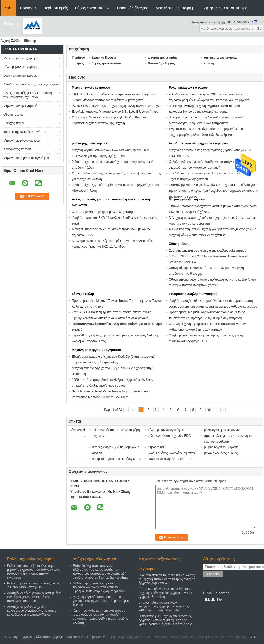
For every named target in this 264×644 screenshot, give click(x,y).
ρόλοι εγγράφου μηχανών (222, 430)
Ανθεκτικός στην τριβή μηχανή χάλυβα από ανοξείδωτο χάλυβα (213, 229)
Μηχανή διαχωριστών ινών (22, 141)
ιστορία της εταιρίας (163, 58)
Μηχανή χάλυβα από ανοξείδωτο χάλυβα (197, 235)
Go (259, 28)
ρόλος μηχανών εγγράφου (166, 430)
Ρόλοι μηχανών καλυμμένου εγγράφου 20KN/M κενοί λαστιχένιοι (34, 585)
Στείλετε (213, 574)
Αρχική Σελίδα (10, 41)
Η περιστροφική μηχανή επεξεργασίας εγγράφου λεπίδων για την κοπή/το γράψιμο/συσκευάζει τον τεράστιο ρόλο (166, 620)
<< (134, 410)
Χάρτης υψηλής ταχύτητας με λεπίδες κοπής (103, 212)
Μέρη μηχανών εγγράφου (21, 58)
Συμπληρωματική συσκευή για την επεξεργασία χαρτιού (207, 251)
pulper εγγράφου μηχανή (221, 447)
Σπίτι (8, 8)
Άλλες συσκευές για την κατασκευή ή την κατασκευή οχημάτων (29, 95)
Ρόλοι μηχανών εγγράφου (21, 67)
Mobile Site (212, 600)
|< (126, 410)
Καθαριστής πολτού (17, 149)
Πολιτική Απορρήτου (19, 637)
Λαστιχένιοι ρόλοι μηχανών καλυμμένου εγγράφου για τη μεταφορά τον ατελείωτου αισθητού (35, 597)
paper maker (157, 447)
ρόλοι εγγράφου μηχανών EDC (169, 436)
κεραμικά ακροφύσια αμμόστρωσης (116, 459)
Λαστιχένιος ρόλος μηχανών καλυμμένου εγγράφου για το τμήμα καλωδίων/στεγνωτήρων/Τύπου (32, 611)
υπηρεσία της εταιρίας (221, 58)
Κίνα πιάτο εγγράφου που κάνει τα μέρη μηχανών (70, 637)
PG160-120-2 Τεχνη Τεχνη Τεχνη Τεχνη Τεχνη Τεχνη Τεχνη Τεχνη (116, 106)
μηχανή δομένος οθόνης (221, 453)
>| (223, 410)
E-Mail (208, 593)
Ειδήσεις (12, 24)
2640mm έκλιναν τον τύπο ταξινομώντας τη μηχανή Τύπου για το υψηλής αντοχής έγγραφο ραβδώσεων (167, 579)
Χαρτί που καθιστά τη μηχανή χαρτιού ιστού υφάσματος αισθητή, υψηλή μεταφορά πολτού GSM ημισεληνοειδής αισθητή (100, 617)
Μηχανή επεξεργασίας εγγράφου (26, 158)
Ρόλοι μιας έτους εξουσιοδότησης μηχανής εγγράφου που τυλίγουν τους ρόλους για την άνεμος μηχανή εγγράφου (34, 572)
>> (215, 410)
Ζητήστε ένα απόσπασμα (225, 8)
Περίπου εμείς (56, 8)
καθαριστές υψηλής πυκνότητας (170, 459)
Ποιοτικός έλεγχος (133, 8)
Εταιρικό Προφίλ (104, 58)
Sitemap (223, 593)
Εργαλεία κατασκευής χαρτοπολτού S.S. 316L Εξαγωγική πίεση (116, 112)
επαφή (209, 63)
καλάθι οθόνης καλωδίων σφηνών (171, 453)
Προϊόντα (28, 8)
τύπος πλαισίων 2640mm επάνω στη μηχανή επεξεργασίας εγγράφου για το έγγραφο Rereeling (165, 593)
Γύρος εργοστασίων (92, 8)
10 (208, 410)
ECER (252, 637)
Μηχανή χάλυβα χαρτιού (20, 106)
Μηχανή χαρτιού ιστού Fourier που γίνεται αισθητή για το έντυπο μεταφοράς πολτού (101, 601)
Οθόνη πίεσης (13, 115)
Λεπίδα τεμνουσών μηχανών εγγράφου (31, 84)
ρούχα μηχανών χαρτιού (20, 76)
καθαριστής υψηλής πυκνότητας (26, 132)
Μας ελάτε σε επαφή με (176, 8)
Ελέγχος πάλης (14, 123)
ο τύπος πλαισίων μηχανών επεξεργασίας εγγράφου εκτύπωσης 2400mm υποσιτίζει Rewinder (164, 606)
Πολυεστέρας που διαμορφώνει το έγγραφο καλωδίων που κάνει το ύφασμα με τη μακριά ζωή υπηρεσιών (99, 587)
